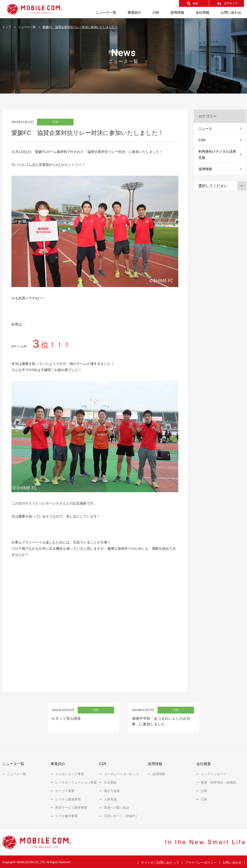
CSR (202, 140)
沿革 (204, 789)
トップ (7, 27)
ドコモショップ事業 (70, 772)
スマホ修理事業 (66, 814)
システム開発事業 (68, 798)
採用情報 (177, 12)
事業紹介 (134, 12)
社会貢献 (110, 781)
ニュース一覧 (106, 12)
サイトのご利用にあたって (160, 861)
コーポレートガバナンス (121, 772)
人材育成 (110, 798)
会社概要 (204, 762)
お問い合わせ (231, 12)
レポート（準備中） (121, 814)
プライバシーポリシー (201, 861)
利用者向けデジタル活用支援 (217, 154)
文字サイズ (231, 3)
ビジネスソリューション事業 (76, 781)
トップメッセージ (214, 772)
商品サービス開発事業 (71, 806)
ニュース (205, 129)
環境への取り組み (117, 806)
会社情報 (202, 12)
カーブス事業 (65, 789)
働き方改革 (112, 789)
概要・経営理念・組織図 (218, 781)
